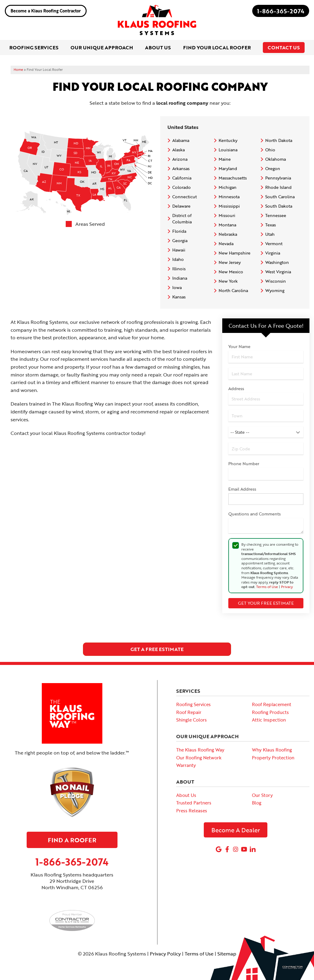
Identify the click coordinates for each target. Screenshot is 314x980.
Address (236, 388)
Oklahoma (276, 159)
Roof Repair (189, 712)
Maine (225, 159)
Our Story (262, 795)
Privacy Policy (165, 954)
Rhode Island (278, 187)
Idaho (178, 259)
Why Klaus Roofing (272, 750)
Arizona (180, 159)
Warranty (186, 765)
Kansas (179, 297)
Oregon (273, 168)
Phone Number (244, 464)
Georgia (180, 240)
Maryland (228, 168)
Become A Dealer (236, 830)
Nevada (226, 243)
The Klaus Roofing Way (200, 750)
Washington (277, 262)
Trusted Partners (194, 803)
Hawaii (179, 250)
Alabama (181, 140)
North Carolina (233, 290)
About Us (186, 795)
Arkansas (181, 168)
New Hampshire (235, 253)
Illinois (179, 269)
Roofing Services (193, 704)
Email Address (242, 489)
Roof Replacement (272, 704)
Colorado (182, 187)
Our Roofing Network (199, 758)
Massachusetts (233, 178)
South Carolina (280, 197)
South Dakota (279, 206)
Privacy (287, 587)
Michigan (228, 187)
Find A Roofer (72, 840)
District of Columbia (182, 219)
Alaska (178, 150)
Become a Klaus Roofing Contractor (46, 11)
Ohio (270, 150)
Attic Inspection (269, 720)
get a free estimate (157, 649)
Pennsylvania (278, 178)
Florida (179, 231)
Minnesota (229, 197)
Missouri (227, 215)
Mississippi (229, 206)
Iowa (177, 287)
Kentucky (228, 140)
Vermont (274, 243)
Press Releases (192, 811)
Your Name (239, 346)
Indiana (180, 278)
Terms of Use (267, 587)
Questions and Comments (255, 514)
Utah (270, 234)
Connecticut (185, 197)
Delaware (181, 206)
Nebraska (228, 234)
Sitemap (227, 954)
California (182, 178)
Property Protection (273, 758)
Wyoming (275, 290)
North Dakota (279, 140)
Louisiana (228, 150)
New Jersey (230, 262)
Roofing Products (270, 712)
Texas (271, 225)
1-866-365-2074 (281, 11)
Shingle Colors (192, 720)
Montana (227, 225)
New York (228, 281)
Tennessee (276, 215)
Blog (257, 803)
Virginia (273, 253)
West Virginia (278, 272)
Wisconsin (276, 281)
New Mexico (231, 272)
